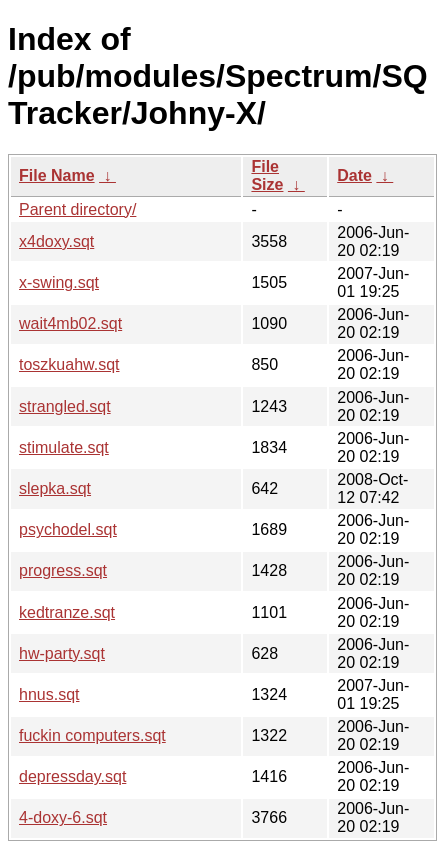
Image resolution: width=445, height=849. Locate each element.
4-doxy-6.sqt (63, 817)
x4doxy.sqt (56, 241)
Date (354, 175)
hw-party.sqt (62, 653)
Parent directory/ (77, 209)
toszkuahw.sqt (69, 364)
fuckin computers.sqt (92, 735)
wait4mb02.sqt (70, 323)
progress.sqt (63, 570)
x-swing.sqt (59, 282)
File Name (57, 175)
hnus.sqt (49, 694)
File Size (267, 175)
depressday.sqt (72, 776)
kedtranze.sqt (67, 612)
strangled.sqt (65, 406)
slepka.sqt (55, 488)
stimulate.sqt (64, 447)
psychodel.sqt (68, 529)
